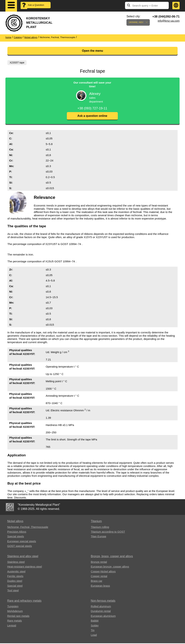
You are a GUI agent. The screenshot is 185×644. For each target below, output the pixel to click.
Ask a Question (38, 6)
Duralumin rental (101, 612)
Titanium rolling (100, 527)
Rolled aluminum (101, 607)
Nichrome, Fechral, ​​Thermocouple (28, 527)
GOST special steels (20, 547)
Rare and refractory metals (24, 601)
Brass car (97, 582)
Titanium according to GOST (108, 532)
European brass (100, 586)
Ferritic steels (15, 577)
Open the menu (92, 51)
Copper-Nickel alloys (103, 572)
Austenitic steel (16, 572)
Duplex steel (15, 582)
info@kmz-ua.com (169, 21)
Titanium (96, 522)
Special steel (15, 586)
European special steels (22, 542)
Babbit (95, 621)
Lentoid (12, 626)
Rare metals (15, 621)
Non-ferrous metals (103, 601)
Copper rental (99, 577)
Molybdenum (15, 612)
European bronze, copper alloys (110, 567)
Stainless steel (16, 563)
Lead (94, 636)
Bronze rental (99, 563)
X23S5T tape (17, 63)
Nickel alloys (15, 522)
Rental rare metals (18, 617)
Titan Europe (99, 537)
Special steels (16, 537)
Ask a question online (92, 117)
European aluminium (103, 617)
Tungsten (13, 607)
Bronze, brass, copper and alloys (112, 557)
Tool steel (13, 591)
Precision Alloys (17, 532)
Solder (95, 626)
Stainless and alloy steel (23, 557)
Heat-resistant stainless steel (25, 567)
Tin (93, 631)
